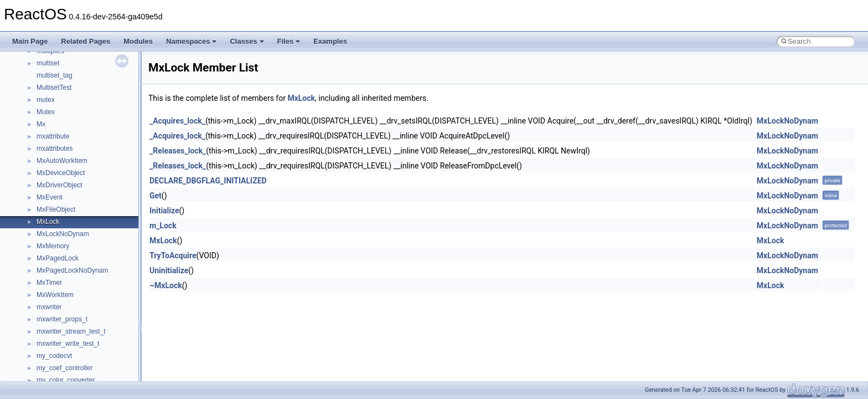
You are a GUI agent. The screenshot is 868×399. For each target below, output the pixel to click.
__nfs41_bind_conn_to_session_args (92, 70)
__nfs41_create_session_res (79, 253)
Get (156, 196)
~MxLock (166, 285)
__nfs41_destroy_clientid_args (82, 314)
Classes (247, 41)
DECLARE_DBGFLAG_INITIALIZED (208, 181)
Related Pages (86, 41)
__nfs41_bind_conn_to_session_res (90, 82)
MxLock (301, 98)
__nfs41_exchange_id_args (77, 362)
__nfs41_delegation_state (74, 265)
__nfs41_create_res (66, 228)
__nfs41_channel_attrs (70, 119)
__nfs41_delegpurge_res (73, 277)
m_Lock (163, 226)
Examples (330, 41)
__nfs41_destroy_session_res (81, 350)
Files (289, 41)
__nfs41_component (67, 167)
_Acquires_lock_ (177, 121)
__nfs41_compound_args (74, 192)
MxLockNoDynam (787, 121)
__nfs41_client (58, 131)
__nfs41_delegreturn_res (73, 301)
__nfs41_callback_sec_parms (80, 94)
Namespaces (192, 41)
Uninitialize (169, 270)
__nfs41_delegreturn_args (75, 289)
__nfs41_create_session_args (81, 241)
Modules (138, 41)
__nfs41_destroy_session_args (82, 338)
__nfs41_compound (66, 180)
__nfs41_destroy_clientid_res (80, 326)
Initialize (164, 211)
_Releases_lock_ (178, 151)
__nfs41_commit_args (69, 143)
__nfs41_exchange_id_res (76, 375)
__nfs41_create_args (68, 216)
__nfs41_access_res (67, 58)
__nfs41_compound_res (72, 204)
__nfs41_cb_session (67, 106)
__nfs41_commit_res (67, 155)
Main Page (30, 41)
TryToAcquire (173, 255)
